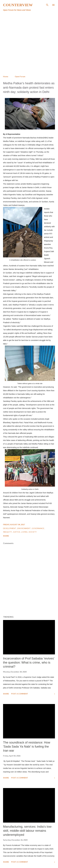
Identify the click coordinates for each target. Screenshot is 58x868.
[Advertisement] (29, 43)
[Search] (47, 5)
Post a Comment (20, 694)
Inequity (8, 532)
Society (33, 532)
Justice (17, 532)
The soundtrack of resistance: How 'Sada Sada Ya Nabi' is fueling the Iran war (27, 746)
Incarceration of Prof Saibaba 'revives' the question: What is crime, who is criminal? (29, 662)
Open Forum (20, 76)
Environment (24, 528)
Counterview (18, 5)
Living (25, 532)
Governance (38, 528)
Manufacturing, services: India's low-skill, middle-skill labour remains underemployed (28, 831)
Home (6, 76)
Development (10, 528)
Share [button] (6, 536)
